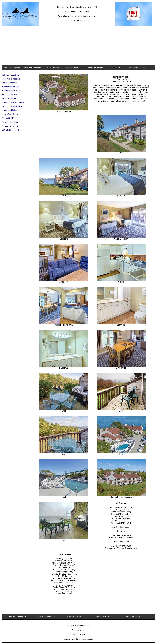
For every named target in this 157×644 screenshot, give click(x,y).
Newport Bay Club (10, 122)
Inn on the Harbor (10, 110)
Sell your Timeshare (12, 68)
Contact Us (116, 68)
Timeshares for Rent (95, 68)
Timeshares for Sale (74, 68)
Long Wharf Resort (10, 114)
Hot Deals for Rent (10, 98)
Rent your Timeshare (33, 68)
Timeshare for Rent (132, 617)
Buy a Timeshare (54, 68)
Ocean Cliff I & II (9, 118)
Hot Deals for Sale (10, 95)
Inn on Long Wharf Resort (13, 102)
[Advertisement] (78, 46)
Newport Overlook (10, 126)
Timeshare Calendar (136, 68)
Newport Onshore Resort (13, 106)
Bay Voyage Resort (10, 130)
